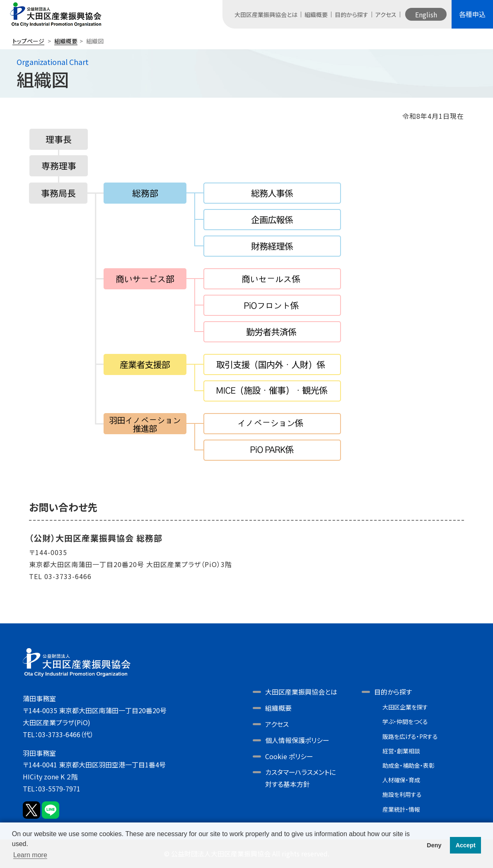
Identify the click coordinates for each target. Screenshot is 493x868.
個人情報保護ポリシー (297, 740)
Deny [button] (434, 845)
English (426, 14)
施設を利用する (402, 794)
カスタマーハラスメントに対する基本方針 (300, 778)
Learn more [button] (30, 855)
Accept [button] (466, 845)
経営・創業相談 (401, 751)
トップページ (28, 41)
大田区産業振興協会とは (266, 14)
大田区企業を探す (405, 707)
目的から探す (352, 14)
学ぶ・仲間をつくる (405, 721)
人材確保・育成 (401, 780)
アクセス (386, 14)
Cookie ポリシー (289, 756)
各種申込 (472, 14)
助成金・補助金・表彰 (408, 765)
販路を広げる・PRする (410, 736)
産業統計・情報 (401, 809)
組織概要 (316, 14)
